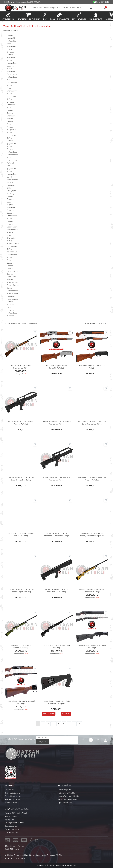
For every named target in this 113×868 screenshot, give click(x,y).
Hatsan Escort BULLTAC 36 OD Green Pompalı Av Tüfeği (21, 591)
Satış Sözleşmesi (11, 826)
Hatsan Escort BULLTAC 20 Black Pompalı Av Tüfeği (21, 423)
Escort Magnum (64, 790)
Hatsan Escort (13, 63)
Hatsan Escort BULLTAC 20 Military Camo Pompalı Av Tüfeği (92, 423)
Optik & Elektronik (65, 803)
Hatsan (10, 35)
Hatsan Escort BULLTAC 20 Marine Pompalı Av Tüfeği (56, 423)
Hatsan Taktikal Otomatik (11, 113)
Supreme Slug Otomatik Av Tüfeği (13, 246)
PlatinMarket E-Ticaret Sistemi (49, 866)
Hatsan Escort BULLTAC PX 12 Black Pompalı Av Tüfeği (56, 591)
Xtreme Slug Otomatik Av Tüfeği (12, 255)
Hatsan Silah (12, 38)
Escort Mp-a (12, 74)
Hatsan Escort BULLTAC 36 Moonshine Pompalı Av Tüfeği (56, 535)
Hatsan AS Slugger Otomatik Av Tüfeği (92, 367)
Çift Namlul (12, 277)
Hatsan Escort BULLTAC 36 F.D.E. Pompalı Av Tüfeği (21, 535)
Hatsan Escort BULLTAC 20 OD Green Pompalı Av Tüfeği (21, 479)
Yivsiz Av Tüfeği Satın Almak (16, 813)
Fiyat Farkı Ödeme (12, 799)
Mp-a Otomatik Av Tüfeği (12, 91)
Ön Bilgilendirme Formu (15, 823)
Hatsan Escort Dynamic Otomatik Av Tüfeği (56, 646)
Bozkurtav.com (11, 803)
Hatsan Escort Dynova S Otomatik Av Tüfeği (92, 646)
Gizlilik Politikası (11, 832)
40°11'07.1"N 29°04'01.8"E (17, 858)
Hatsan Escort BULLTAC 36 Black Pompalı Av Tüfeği (56, 479)
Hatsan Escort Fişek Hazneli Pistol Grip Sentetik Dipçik (56, 702)
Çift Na (10, 269)
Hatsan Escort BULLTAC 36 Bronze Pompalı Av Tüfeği (92, 479)
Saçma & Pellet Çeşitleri (67, 799)
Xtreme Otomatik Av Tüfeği (12, 238)
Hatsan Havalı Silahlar (67, 793)
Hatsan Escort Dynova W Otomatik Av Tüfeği (21, 702)
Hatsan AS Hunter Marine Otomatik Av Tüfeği (21, 367)
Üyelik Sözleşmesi (12, 829)
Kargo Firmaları (11, 816)
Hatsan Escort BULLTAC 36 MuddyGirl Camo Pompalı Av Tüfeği (92, 535)
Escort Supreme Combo (11, 263)
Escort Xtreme (13, 227)
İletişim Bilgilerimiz (12, 793)
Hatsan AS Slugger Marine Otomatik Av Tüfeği (56, 367)
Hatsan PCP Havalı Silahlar (69, 796)
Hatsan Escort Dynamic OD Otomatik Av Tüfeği (21, 646)
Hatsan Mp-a (12, 71)
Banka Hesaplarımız (13, 796)
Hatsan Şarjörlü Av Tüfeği (11, 144)
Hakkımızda (10, 790)
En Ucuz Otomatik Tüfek (11, 105)
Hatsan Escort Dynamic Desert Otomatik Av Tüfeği (92, 591)
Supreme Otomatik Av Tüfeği (12, 216)
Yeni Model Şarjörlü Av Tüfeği (11, 169)
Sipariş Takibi (10, 820)
